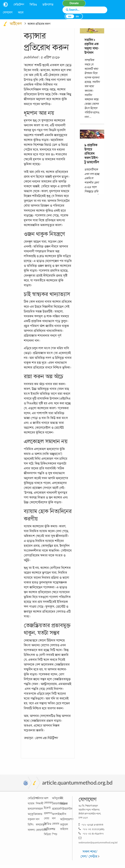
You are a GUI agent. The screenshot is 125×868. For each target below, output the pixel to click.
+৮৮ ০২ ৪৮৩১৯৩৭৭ (91, 833)
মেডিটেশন (19, 4)
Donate (74, 3)
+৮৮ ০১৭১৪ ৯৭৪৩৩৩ (91, 824)
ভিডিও (33, 4)
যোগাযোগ (8, 12)
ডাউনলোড (48, 4)
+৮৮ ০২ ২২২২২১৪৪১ (91, 829)
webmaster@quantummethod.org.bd (98, 840)
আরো (21, 12)
